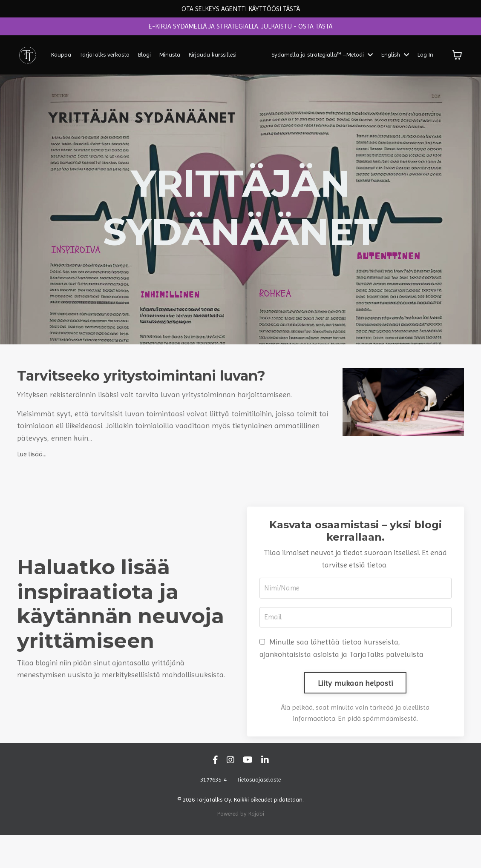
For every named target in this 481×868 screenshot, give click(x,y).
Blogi (144, 57)
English (395, 57)
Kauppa (61, 57)
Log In (425, 57)
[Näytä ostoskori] (457, 58)
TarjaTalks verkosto (105, 57)
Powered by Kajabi (241, 846)
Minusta (170, 57)
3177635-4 (213, 812)
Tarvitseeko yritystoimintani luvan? (148, 393)
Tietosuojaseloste (259, 812)
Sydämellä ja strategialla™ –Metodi (323, 57)
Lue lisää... (32, 484)
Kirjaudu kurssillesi (213, 57)
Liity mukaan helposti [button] (355, 715)
